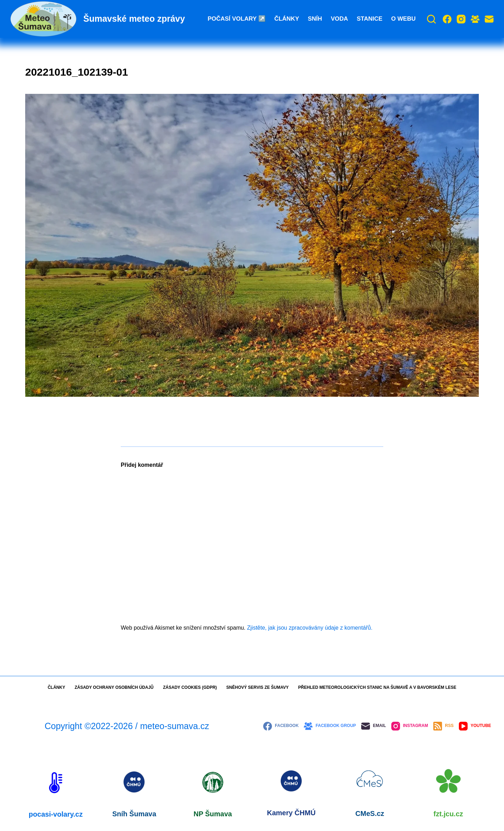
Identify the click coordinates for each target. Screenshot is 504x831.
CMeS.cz (370, 813)
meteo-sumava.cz (174, 726)
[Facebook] (447, 19)
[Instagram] (461, 19)
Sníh (315, 19)
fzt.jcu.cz (448, 814)
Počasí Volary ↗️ (237, 19)
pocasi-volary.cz (56, 814)
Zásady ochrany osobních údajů (114, 687)
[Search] (431, 19)
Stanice (369, 19)
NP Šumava (213, 814)
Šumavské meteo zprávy (134, 19)
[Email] (489, 19)
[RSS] (443, 726)
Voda (339, 19)
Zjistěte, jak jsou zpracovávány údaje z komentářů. (310, 628)
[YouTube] (475, 726)
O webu (404, 19)
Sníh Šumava (134, 814)
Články (287, 19)
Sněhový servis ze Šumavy (258, 687)
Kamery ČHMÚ (291, 813)
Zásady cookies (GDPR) (190, 687)
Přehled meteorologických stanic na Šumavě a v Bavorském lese (377, 687)
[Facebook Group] (475, 19)
